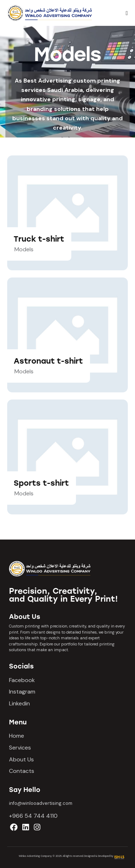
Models (24, 249)
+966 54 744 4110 (33, 816)
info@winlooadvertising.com (41, 803)
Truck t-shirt (39, 239)
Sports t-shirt (41, 483)
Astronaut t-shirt (48, 361)
